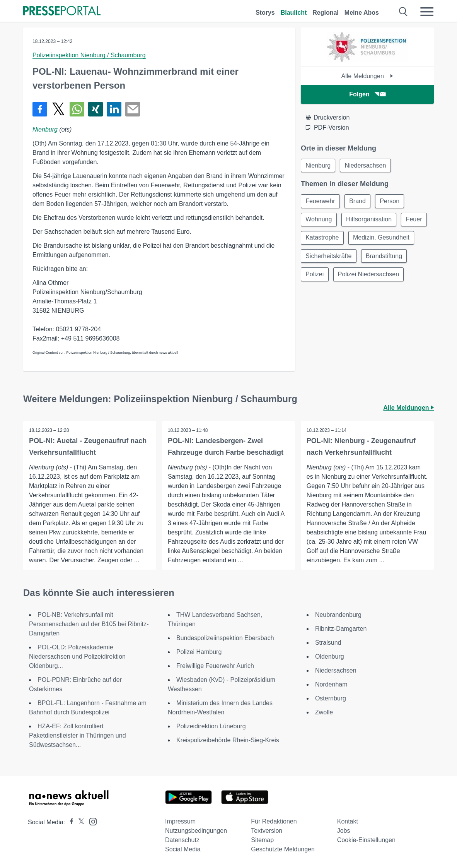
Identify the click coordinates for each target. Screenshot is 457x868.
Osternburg (331, 698)
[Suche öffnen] (403, 12)
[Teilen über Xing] (95, 109)
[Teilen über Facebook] (40, 109)
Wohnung (319, 220)
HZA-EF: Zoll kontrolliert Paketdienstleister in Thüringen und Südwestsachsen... (78, 735)
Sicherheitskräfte (329, 257)
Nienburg (45, 129)
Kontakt (348, 821)
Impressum (180, 821)
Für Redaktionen (274, 821)
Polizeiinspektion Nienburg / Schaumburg (89, 55)
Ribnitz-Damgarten (341, 629)
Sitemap (262, 840)
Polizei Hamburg (199, 652)
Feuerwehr (321, 201)
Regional (326, 13)
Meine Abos (362, 13)
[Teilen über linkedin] (114, 109)
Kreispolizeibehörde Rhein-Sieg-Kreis (228, 740)
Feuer (415, 220)
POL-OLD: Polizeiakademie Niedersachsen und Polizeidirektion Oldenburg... (77, 657)
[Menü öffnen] (427, 12)
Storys (265, 13)
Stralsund (328, 643)
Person (391, 201)
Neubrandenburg (338, 615)
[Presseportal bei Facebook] (69, 822)
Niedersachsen (366, 165)
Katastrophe (322, 239)
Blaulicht (294, 13)
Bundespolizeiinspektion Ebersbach (225, 638)
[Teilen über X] (58, 109)
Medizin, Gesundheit (382, 239)
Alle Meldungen (367, 76)
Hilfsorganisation (370, 220)
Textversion (267, 831)
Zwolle (324, 712)
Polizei (315, 276)
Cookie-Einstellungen (366, 840)
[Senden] (133, 109)
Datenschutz (182, 840)
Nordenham (331, 684)
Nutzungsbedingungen (196, 831)
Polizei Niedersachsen (369, 276)
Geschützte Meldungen (283, 849)
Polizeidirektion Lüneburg (211, 726)
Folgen (367, 94)
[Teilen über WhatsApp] (77, 109)
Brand (358, 201)
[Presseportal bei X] (79, 822)
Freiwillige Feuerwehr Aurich (215, 666)
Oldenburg (330, 657)
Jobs (344, 831)
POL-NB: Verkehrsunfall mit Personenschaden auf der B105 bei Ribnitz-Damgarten (89, 624)
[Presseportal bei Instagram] (91, 821)
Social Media (183, 849)
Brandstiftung (385, 257)
